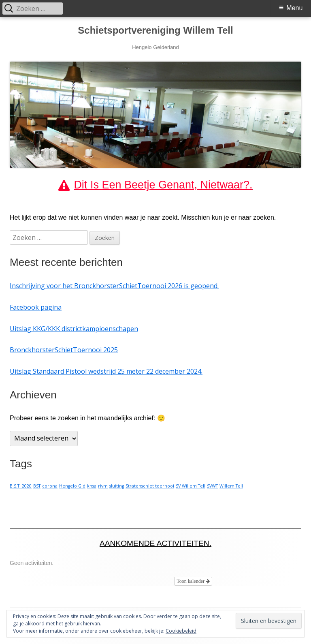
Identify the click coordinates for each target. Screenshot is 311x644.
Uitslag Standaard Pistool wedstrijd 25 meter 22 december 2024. (106, 371)
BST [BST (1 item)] (37, 486)
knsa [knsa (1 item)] (92, 486)
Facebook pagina (36, 307)
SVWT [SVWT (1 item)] (212, 486)
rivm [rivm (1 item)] (103, 486)
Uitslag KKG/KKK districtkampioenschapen (74, 329)
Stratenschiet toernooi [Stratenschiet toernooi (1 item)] (150, 486)
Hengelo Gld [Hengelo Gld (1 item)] (72, 486)
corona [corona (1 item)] (50, 486)
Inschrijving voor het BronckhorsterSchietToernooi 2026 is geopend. (114, 286)
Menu (294, 8)
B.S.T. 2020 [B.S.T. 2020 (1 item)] (21, 486)
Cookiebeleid (181, 631)
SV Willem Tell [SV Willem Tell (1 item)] (191, 486)
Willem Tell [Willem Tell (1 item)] (231, 486)
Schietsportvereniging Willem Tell (155, 30)
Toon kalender (193, 581)
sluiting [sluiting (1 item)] (117, 486)
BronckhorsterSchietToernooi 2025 (64, 350)
